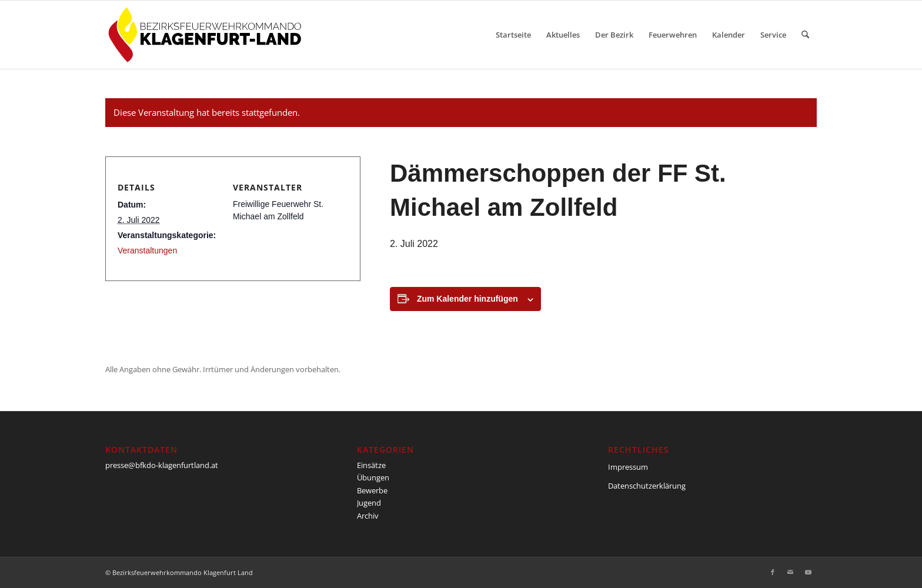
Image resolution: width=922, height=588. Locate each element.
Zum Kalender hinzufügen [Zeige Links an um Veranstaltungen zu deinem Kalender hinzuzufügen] (467, 299)
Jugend (369, 503)
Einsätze (371, 465)
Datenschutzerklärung (647, 486)
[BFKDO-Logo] (207, 35)
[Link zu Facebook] (773, 572)
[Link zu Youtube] (808, 572)
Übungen (373, 477)
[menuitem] (513, 35)
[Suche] (805, 35)
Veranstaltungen (147, 250)
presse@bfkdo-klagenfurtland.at (162, 465)
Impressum (628, 467)
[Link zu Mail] (790, 572)
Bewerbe (372, 490)
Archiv (368, 516)
